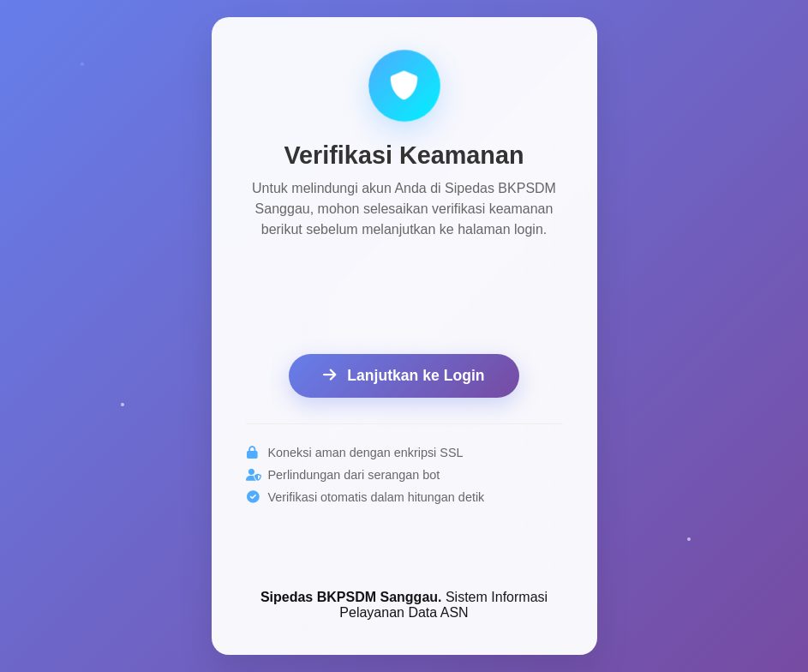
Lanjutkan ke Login (404, 375)
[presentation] (404, 299)
